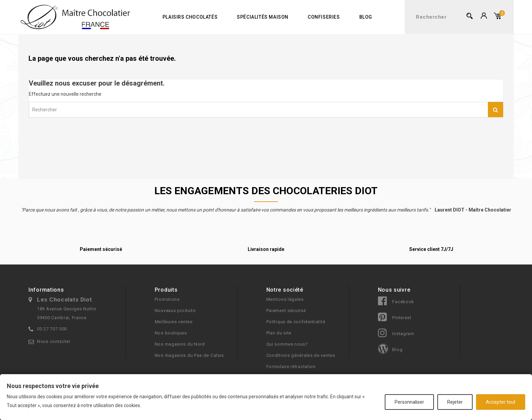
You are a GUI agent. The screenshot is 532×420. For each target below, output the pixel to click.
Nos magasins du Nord (180, 344)
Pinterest (402, 318)
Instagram (403, 334)
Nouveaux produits (175, 311)
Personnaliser (409, 402)
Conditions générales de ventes (301, 355)
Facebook (403, 302)
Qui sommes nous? (287, 344)
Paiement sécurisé (286, 311)
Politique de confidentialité (296, 322)
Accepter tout (501, 402)
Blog (366, 17)
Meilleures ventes (174, 322)
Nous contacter (54, 341)
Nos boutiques (171, 333)
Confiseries (324, 17)
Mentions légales (285, 299)
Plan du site (279, 333)
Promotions (167, 299)
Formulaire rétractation (291, 367)
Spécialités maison (263, 17)
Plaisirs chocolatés (190, 17)
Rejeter (455, 402)
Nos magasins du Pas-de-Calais (189, 355)
